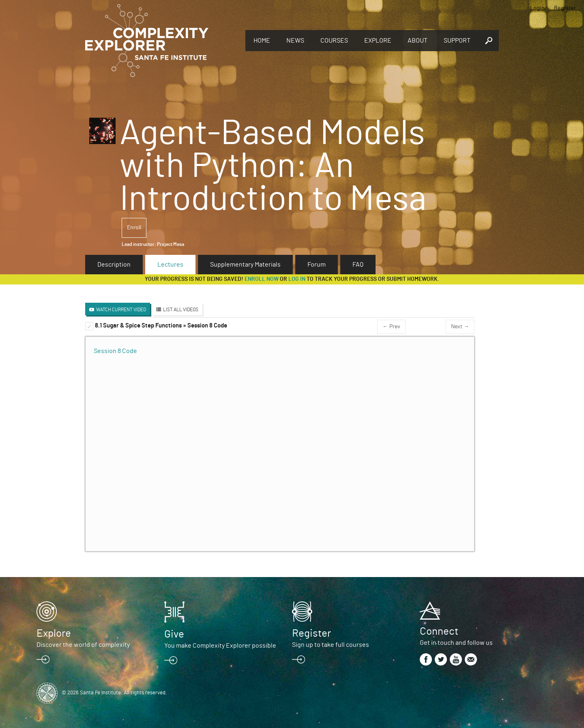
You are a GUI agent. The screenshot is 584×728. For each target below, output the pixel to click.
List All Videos (181, 310)
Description (114, 265)
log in (297, 279)
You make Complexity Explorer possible (220, 646)
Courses (334, 41)
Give (174, 634)
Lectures (170, 265)
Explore (378, 41)
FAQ (358, 265)
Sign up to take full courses (331, 645)
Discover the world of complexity (83, 645)
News (295, 41)
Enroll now (262, 279)
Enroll (134, 228)
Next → (460, 327)
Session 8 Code (115, 351)
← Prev (391, 327)
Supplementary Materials (245, 265)
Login (537, 8)
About (418, 41)
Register (565, 8)
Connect (439, 631)
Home (262, 41)
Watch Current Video (121, 310)
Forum (317, 265)
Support (457, 41)
